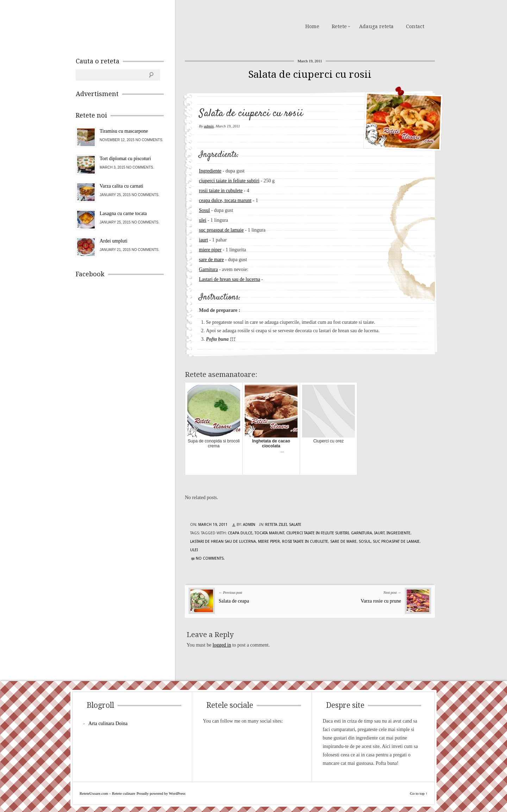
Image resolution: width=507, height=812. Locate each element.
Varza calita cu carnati (121, 186)
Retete (339, 26)
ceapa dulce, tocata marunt (225, 200)
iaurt (204, 240)
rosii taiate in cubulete (221, 191)
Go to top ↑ (419, 793)
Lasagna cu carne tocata (123, 213)
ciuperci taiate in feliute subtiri (229, 181)
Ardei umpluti (114, 241)
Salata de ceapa (234, 601)
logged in (222, 645)
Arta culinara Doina (108, 723)
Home (312, 26)
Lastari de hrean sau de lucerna (230, 279)
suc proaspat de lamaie (221, 230)
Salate (295, 525)
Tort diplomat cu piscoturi (125, 159)
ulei (203, 220)
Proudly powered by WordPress (161, 793)
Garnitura (208, 269)
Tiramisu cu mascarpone (124, 131)
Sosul (204, 210)
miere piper (210, 250)
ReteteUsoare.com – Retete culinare (126, 26)
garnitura (362, 533)
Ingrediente (210, 171)
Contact (415, 26)
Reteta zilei (276, 525)
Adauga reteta (376, 26)
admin (209, 126)
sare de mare (211, 260)
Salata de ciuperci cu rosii (310, 74)
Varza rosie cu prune (381, 601)
